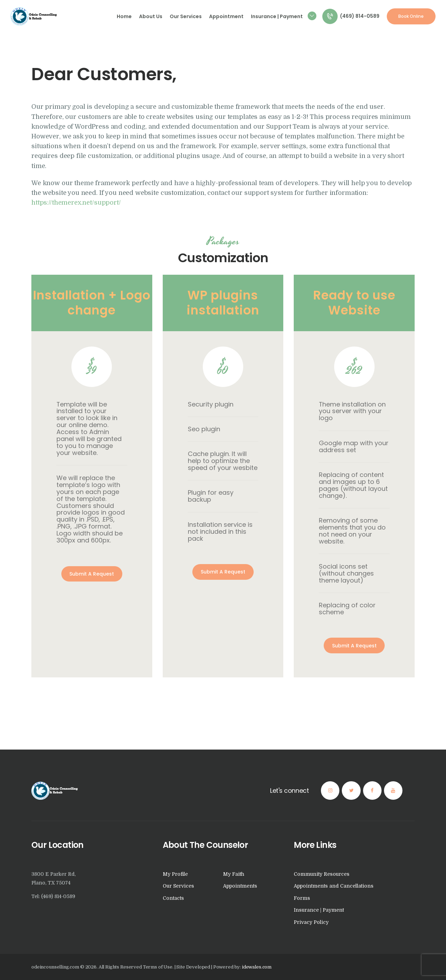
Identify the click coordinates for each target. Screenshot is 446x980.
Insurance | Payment (319, 910)
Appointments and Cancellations (334, 886)
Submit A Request (92, 574)
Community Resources (322, 874)
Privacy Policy (311, 922)
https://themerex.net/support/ (76, 203)
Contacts (173, 898)
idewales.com (257, 967)
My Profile (175, 874)
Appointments (240, 886)
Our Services (178, 886)
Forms (302, 898)
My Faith (234, 874)
